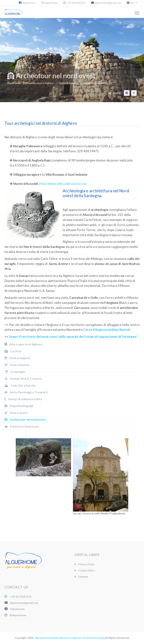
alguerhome (51, 3)
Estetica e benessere (22, 426)
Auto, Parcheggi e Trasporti (26, 392)
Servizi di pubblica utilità (23, 399)
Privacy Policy (86, 564)
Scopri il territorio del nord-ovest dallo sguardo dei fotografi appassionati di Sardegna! (73, 337)
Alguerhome (29, 3)
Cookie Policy (86, 570)
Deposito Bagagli (19, 406)
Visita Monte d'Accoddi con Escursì (62, 184)
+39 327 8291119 (76, 3)
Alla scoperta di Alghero (23, 344)
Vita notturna (17, 365)
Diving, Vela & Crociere (23, 379)
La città (13, 351)
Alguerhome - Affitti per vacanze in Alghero (30, 83)
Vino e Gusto (16, 413)
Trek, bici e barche (20, 385)
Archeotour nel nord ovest (98, 83)
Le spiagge (15, 372)
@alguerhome (18, 615)
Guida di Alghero (68, 83)
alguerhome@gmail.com (108, 3)
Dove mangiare (17, 358)
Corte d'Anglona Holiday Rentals (107, 330)
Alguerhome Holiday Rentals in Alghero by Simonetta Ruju (70, 638)
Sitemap (83, 577)
